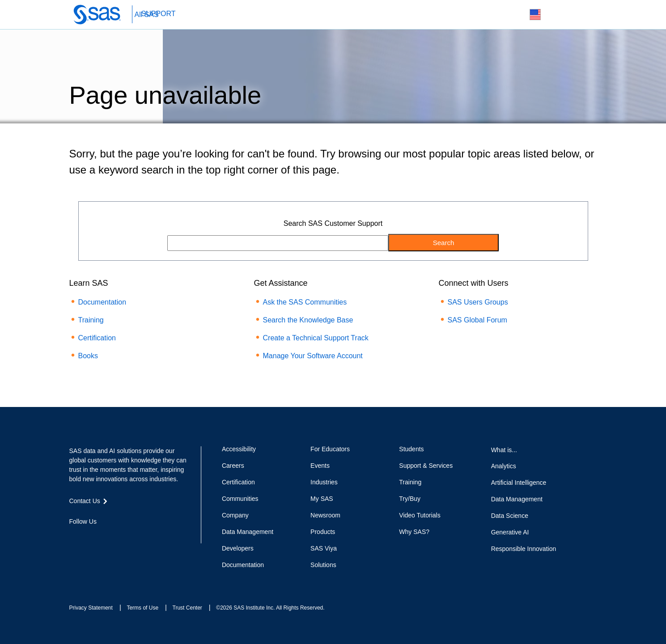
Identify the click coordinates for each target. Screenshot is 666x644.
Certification (97, 338)
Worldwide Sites (535, 15)
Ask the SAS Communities (305, 302)
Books (88, 356)
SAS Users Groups (478, 302)
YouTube (122, 538)
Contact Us (556, 15)
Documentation (102, 302)
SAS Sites (577, 15)
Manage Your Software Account (313, 356)
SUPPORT (159, 14)
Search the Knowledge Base (308, 320)
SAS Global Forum (477, 320)
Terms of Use (142, 608)
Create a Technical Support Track (316, 338)
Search (514, 15)
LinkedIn (106, 538)
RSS (138, 538)
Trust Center (187, 608)
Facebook (74, 538)
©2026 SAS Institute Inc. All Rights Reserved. (270, 608)
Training (91, 320)
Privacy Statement (91, 608)
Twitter (89, 538)
